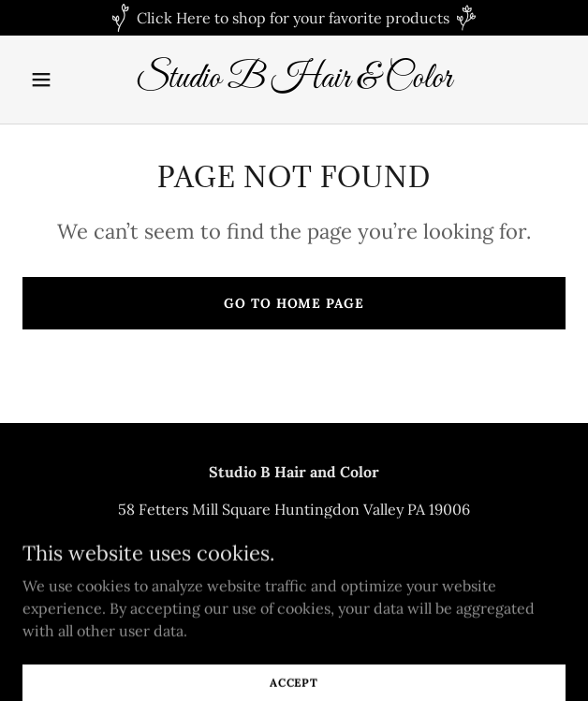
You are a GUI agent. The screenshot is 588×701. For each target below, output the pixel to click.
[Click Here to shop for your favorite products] (294, 18)
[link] (294, 81)
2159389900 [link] (294, 547)
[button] (63, 80)
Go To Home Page (294, 303)
